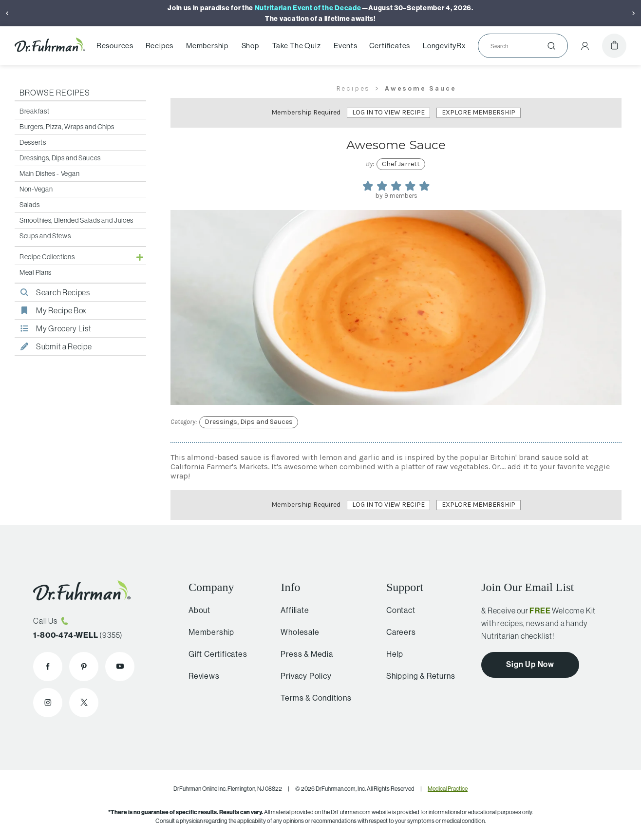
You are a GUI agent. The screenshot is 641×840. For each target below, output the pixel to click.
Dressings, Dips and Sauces (60, 158)
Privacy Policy (302, 676)
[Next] (634, 13)
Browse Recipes (55, 93)
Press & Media (302, 654)
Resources (115, 46)
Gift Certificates (215, 654)
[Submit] (551, 46)
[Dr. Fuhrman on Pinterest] (84, 667)
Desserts (33, 142)
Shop (250, 46)
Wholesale (295, 632)
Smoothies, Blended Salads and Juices (76, 220)
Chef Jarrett (401, 164)
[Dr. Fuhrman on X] (84, 703)
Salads (29, 205)
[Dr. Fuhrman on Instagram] (48, 703)
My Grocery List (53, 328)
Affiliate (290, 610)
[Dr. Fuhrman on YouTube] (120, 667)
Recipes (160, 46)
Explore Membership (479, 112)
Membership (207, 46)
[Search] (519, 46)
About (197, 610)
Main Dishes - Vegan (49, 173)
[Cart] (614, 46)
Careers (397, 632)
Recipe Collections (47, 257)
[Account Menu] (585, 46)
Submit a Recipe (53, 346)
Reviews (201, 676)
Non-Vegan (36, 189)
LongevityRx (444, 46)
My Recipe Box (51, 310)
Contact (397, 610)
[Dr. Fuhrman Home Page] (50, 46)
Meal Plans (36, 272)
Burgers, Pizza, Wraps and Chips (67, 127)
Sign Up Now (530, 664)
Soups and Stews (45, 236)
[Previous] (7, 13)
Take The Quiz (296, 46)
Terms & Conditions (311, 698)
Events (346, 46)
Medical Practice (448, 789)
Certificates (390, 46)
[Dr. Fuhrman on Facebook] (48, 667)
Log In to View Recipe (388, 112)
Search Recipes (52, 292)
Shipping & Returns (417, 676)
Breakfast (34, 111)
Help (391, 654)
